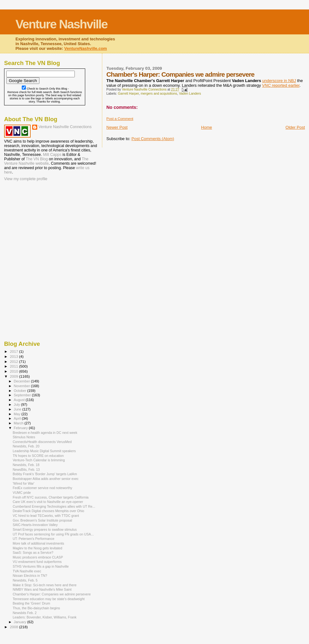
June (18, 409)
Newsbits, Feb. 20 (26, 446)
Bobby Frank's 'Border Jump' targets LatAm (45, 474)
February (21, 428)
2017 (14, 351)
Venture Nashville (61, 24)
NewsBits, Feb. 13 (26, 470)
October (21, 391)
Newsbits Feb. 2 (25, 613)
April (18, 418)
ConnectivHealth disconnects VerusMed (42, 442)
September (23, 395)
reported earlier (281, 85)
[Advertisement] (36, 223)
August (20, 400)
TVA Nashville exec (27, 571)
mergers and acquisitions (159, 94)
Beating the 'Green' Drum (31, 603)
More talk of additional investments (38, 543)
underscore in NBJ (279, 81)
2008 (14, 627)
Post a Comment (120, 119)
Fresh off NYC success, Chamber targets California (51, 497)
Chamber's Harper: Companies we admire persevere (52, 594)
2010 (14, 371)
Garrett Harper (128, 94)
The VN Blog (37, 159)
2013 (14, 356)
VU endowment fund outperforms (37, 562)
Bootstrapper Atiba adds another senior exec (46, 479)
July (18, 405)
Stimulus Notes (24, 437)
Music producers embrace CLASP (38, 557)
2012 (14, 361)
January (21, 622)
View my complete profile (26, 179)
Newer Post (117, 127)
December (22, 381)
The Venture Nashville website (46, 161)
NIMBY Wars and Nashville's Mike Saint (42, 589)
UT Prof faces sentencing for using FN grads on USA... (53, 534)
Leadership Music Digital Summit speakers (44, 451)
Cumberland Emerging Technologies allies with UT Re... (54, 506)
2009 (14, 376)
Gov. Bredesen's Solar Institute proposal (42, 520)
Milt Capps (52, 155)
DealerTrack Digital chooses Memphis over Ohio (48, 511)
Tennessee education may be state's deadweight (49, 599)
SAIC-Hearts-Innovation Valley (35, 525)
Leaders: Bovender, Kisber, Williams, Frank (45, 617)
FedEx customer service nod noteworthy (42, 488)
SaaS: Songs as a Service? (33, 552)
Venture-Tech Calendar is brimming (39, 460)
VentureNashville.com (86, 48)
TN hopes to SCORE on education (38, 456)
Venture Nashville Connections (65, 127)
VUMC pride (22, 493)
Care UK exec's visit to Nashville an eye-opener (48, 502)
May (18, 414)
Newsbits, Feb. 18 (26, 465)
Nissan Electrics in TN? (30, 576)
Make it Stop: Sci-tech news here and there (45, 585)
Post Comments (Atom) (153, 139)
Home (207, 127)
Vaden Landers (190, 94)
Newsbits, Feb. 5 (25, 580)
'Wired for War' (24, 483)
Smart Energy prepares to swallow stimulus (45, 529)
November (22, 386)
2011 (14, 366)
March (19, 423)
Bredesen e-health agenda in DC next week (45, 433)
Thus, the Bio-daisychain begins (36, 608)
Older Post (295, 127)
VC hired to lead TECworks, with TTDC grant (46, 516)
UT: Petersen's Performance (33, 539)
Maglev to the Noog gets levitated (37, 548)
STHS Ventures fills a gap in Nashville (41, 566)
